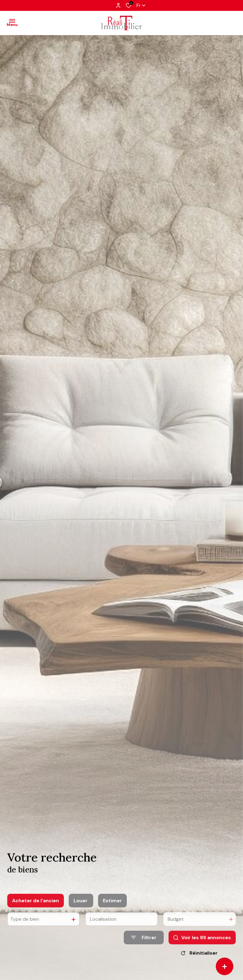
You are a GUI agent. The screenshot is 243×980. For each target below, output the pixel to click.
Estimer (112, 909)
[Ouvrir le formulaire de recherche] (144, 946)
